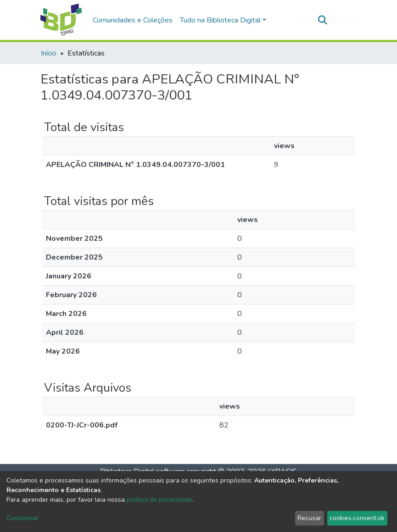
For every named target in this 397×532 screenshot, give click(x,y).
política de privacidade (159, 500)
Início (49, 53)
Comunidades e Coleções (133, 20)
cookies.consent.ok (357, 518)
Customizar (22, 518)
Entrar (340, 20)
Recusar (309, 518)
